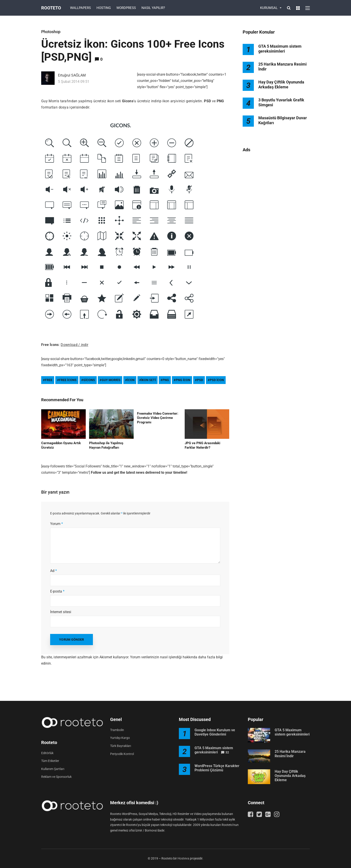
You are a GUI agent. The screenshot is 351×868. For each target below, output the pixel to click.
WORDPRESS (126, 8)
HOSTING (104, 8)
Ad (54, 571)
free (49, 380)
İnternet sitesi (61, 612)
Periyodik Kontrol (122, 754)
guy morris (111, 380)
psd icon (217, 380)
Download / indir (74, 345)
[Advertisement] (276, 229)
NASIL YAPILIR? (153, 8)
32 (227, 752)
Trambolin (117, 730)
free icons (68, 380)
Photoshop (51, 32)
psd (200, 380)
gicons (89, 380)
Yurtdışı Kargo (120, 738)
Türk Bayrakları (121, 746)
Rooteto (51, 8)
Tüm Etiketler (50, 761)
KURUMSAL (269, 8)
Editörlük (47, 753)
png (166, 380)
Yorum (57, 524)
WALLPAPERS (80, 8)
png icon (183, 380)
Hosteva (183, 858)
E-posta (57, 591)
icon (131, 380)
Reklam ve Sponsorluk (56, 777)
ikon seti (149, 380)
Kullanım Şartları (53, 769)
